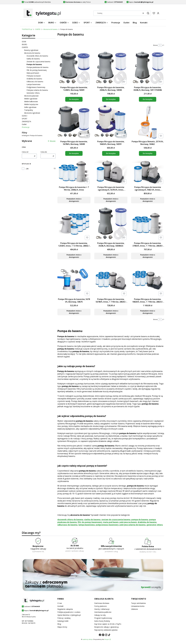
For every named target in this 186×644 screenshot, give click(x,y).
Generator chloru (33, 93)
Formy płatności (101, 606)
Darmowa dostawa (102, 603)
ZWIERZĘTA (26, 121)
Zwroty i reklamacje (102, 609)
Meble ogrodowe (31, 99)
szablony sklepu (88, 639)
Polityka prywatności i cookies (69, 612)
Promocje (26, 127)
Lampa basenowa (33, 84)
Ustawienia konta (138, 606)
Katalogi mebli (63, 621)
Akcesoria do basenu (50, 29)
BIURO (24, 44)
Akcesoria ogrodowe (32, 113)
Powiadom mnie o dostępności (74, 200)
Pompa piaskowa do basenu (37, 67)
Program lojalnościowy (103, 618)
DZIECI (24, 116)
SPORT (25, 119)
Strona (155, 45)
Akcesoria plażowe (31, 96)
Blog (59, 624)
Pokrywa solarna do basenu (37, 90)
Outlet (24, 124)
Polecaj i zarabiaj (64, 618)
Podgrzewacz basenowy (36, 87)
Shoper (107, 639)
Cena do (44, 152)
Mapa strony (62, 627)
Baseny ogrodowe (31, 50)
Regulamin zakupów (65, 609)
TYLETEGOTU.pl (27, 29)
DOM (24, 42)
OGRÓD (38, 29)
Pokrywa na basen (34, 76)
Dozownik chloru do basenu (37, 56)
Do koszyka (74, 99)
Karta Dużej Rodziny (102, 621)
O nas (60, 603)
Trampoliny (29, 110)
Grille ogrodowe (30, 107)
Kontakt (60, 606)
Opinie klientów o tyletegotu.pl (69, 615)
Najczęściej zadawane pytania (106, 630)
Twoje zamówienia (138, 603)
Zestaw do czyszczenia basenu (38, 62)
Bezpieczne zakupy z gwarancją (106, 627)
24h (27, 169)
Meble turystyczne (31, 104)
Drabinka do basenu (34, 79)
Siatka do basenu (33, 59)
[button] (148, 13)
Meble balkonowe (31, 101)
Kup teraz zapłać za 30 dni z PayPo (108, 624)
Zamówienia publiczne (103, 612)
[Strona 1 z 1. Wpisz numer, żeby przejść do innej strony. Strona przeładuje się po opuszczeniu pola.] (160, 45)
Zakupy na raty (100, 615)
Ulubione (134, 609)
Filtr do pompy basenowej (37, 70)
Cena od (25, 152)
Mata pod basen (33, 73)
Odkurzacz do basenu (35, 82)
